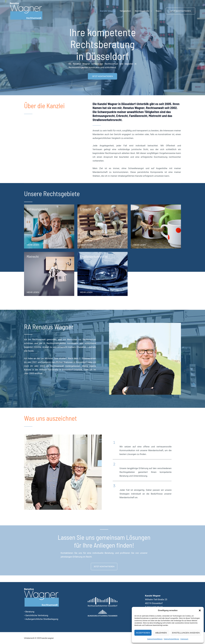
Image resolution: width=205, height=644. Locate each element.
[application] (151, 11)
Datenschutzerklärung (155, 639)
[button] (200, 610)
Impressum (184, 639)
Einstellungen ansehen (186, 633)
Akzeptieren (143, 633)
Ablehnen (161, 633)
